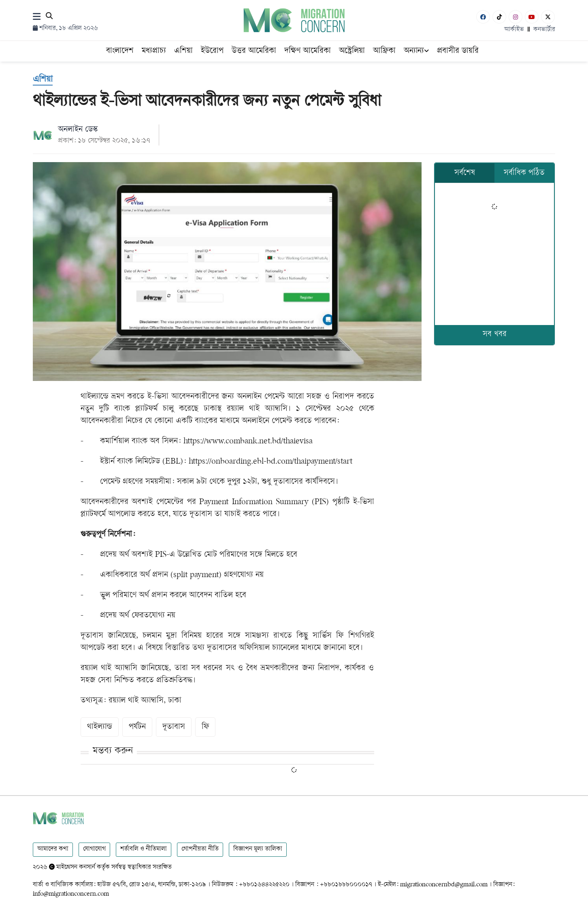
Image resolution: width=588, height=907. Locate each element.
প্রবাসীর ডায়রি (458, 51)
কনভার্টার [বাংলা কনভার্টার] (544, 30)
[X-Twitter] (548, 17)
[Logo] (294, 20)
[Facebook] (483, 17)
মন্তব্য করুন (113, 751)
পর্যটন (137, 727)
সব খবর (495, 335)
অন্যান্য (416, 51)
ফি (205, 727)
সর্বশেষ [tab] (465, 173)
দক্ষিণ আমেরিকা (308, 51)
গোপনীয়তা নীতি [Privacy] (200, 849)
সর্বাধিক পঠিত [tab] (524, 173)
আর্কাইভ (514, 30)
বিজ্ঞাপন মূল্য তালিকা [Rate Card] (258, 849)
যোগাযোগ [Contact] (94, 849)
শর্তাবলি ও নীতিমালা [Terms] (144, 849)
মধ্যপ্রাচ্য (154, 51)
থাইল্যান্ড (100, 727)
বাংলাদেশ (120, 51)
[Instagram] (516, 17)
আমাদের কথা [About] (53, 849)
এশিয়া (183, 51)
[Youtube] (532, 17)
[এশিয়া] (43, 80)
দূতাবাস (174, 727)
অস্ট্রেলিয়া (352, 51)
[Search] (49, 17)
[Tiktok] (499, 17)
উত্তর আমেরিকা (254, 51)
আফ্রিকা (384, 51)
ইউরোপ (212, 51)
